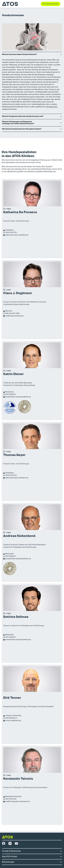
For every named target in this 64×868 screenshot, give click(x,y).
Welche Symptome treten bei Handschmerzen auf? (23, 116)
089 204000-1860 (13, 314)
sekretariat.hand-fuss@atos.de (17, 235)
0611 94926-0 (11, 394)
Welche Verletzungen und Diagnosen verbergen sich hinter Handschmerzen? (18, 123)
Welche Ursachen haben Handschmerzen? (19, 55)
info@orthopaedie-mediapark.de (18, 802)
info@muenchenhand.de (14, 316)
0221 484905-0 (11, 718)
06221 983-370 (11, 233)
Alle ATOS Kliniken (32, 857)
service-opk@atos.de (13, 721)
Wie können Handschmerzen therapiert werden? (22, 129)
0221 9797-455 (11, 799)
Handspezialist (52, 107)
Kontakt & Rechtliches (32, 851)
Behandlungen (32, 862)
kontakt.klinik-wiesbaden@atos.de (18, 397)
